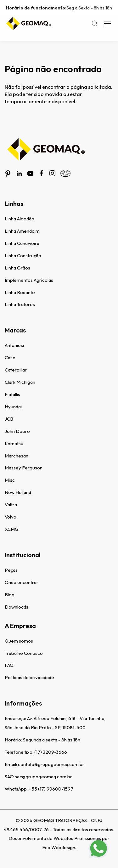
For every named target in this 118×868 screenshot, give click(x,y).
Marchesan (17, 456)
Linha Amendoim (22, 231)
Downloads (17, 607)
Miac (10, 480)
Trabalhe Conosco (24, 653)
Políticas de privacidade (29, 677)
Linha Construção (23, 255)
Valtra (11, 505)
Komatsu (14, 443)
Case (10, 357)
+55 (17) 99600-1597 (51, 789)
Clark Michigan (20, 382)
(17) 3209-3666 (51, 752)
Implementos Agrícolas (29, 280)
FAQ (9, 665)
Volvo (11, 517)
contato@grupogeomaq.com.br (51, 764)
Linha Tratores (20, 304)
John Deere (17, 431)
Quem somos (19, 641)
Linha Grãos (17, 268)
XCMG (12, 529)
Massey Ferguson (24, 468)
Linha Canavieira (22, 243)
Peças (11, 570)
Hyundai (13, 407)
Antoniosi (14, 345)
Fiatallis (12, 394)
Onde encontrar (22, 582)
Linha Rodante (20, 292)
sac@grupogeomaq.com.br (43, 777)
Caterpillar (16, 370)
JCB (9, 419)
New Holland (18, 492)
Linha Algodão (20, 219)
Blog (10, 595)
